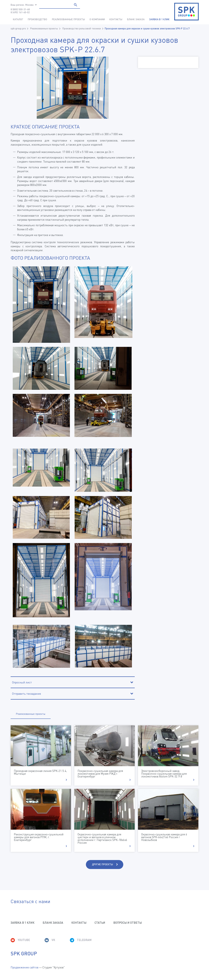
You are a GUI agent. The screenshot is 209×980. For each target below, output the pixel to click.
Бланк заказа (136, 19)
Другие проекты (102, 864)
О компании (97, 19)
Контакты (116, 19)
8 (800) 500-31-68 (20, 9)
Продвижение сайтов (24, 967)
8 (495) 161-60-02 (20, 12)
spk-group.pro (18, 28)
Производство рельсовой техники (82, 28)
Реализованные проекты (68, 19)
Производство (37, 19)
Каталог (18, 19)
